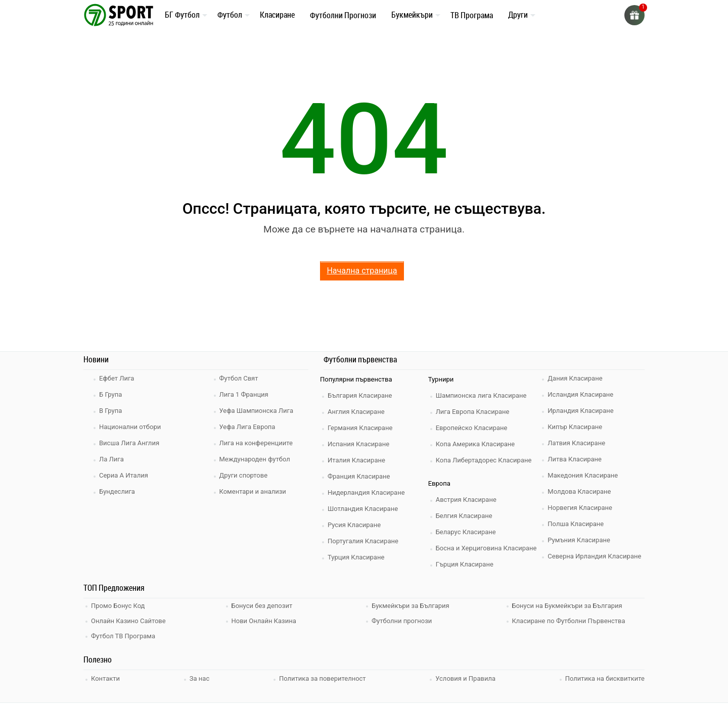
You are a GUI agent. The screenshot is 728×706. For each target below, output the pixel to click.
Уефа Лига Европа (247, 427)
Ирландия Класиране (580, 411)
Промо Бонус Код (118, 606)
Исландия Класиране (580, 394)
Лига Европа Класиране (473, 412)
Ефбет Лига (117, 378)
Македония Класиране (583, 475)
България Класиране (360, 395)
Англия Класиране (356, 412)
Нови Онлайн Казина (264, 621)
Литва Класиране (575, 459)
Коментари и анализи (253, 491)
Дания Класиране (575, 378)
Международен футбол (255, 459)
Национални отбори (130, 427)
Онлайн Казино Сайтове (128, 621)
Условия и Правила (465, 678)
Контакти (105, 678)
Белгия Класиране (464, 516)
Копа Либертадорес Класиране (484, 460)
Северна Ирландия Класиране (594, 556)
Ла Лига (111, 459)
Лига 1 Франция (244, 394)
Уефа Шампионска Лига (257, 411)
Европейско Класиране (472, 428)
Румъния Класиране (579, 540)
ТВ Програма (472, 15)
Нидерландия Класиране (366, 492)
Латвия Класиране (576, 443)
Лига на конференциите (256, 443)
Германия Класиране (360, 428)
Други (518, 15)
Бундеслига (117, 491)
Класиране (277, 15)
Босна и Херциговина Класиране (486, 548)
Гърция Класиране (465, 564)
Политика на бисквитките (605, 678)
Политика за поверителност (323, 678)
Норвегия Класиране (580, 508)
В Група (110, 411)
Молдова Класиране (579, 491)
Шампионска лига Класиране (481, 395)
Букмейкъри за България (411, 606)
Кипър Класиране (575, 427)
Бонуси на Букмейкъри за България (567, 606)
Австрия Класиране (466, 500)
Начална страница (362, 271)
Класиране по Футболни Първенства (569, 621)
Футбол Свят (239, 378)
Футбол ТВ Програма (123, 636)
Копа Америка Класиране (475, 444)
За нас (199, 678)
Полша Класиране (576, 524)
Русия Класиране (354, 525)
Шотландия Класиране (363, 509)
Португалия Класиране (363, 541)
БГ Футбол (182, 15)
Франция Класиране (359, 476)
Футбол (230, 15)
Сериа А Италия (124, 475)
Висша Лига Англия (129, 443)
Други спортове (244, 475)
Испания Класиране (358, 444)
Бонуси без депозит (262, 606)
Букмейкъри (412, 15)
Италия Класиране (356, 460)
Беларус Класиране (466, 532)
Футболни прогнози (402, 621)
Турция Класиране (356, 557)
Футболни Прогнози (343, 15)
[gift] (634, 15)
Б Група (110, 394)
